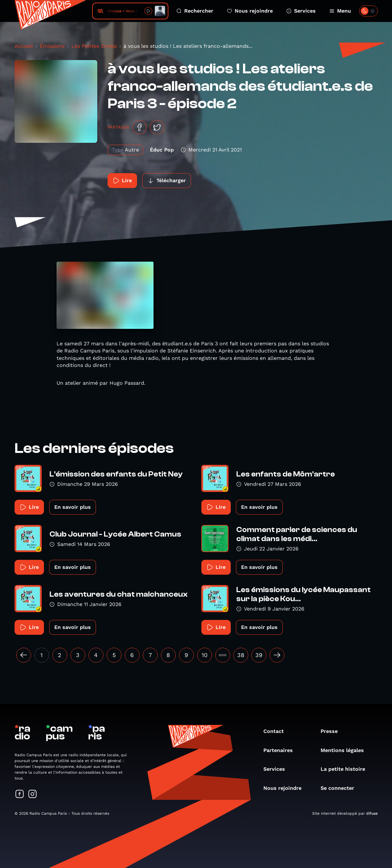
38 (241, 655)
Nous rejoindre (250, 11)
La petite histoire (346, 769)
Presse (332, 731)
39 (259, 655)
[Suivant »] (277, 655)
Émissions (52, 46)
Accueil (24, 46)
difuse (372, 813)
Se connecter (341, 788)
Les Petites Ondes (94, 46)
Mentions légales (345, 750)
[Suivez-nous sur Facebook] (20, 795)
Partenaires (281, 750)
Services (301, 11)
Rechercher (195, 11)
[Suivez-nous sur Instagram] (33, 795)
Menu (340, 11)
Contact (277, 731)
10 (205, 655)
